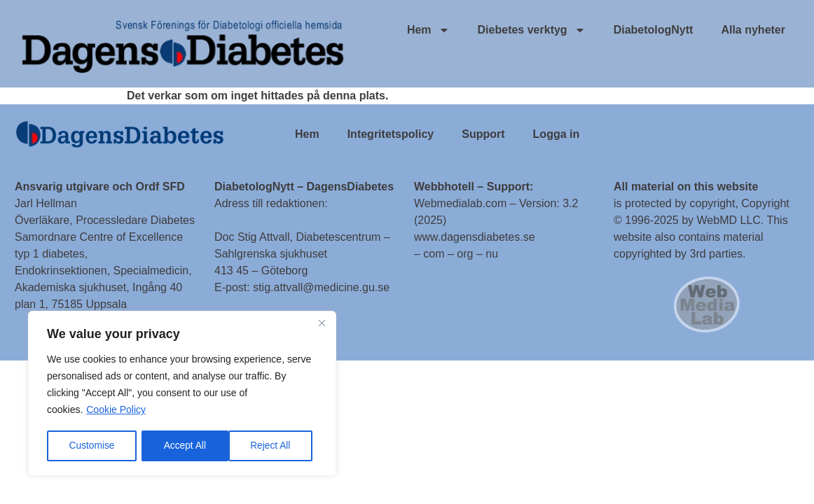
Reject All (184, 446)
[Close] (322, 324)
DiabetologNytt (654, 30)
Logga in (557, 134)
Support (483, 134)
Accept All (274, 446)
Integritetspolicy (391, 134)
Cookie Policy (116, 411)
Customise (92, 446)
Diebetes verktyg (532, 30)
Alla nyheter (753, 30)
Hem (428, 30)
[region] (182, 394)
